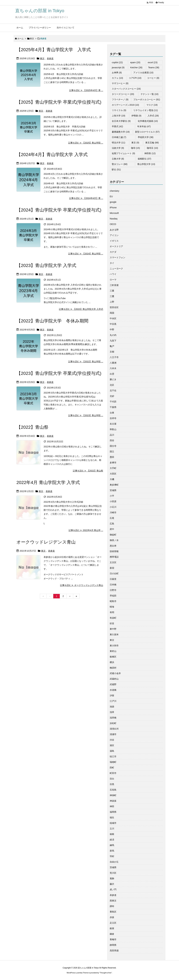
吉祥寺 (113, 418)
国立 (112, 452)
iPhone (113, 208)
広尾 (112, 518)
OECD (113, 224)
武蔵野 (113, 684)
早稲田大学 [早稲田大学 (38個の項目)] (146, 137)
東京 (32, 39)
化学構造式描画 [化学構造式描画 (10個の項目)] (148, 121)
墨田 (112, 457)
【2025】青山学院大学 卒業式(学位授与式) (59, 102)
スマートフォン (117, 257)
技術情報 (114, 551)
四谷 (112, 440)
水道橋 (113, 690)
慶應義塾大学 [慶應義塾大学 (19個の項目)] (121, 132)
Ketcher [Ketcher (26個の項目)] (136, 67)
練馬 (112, 845)
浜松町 (113, 723)
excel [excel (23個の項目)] (153, 62)
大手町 (113, 468)
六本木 (113, 368)
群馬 (112, 851)
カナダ (113, 252)
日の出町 (114, 573)
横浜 (112, 662)
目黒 (112, 784)
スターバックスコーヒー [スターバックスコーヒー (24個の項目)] (126, 89)
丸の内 (113, 335)
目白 (112, 779)
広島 (112, 524)
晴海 (112, 607)
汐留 (112, 695)
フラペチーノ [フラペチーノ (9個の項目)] (120, 99)
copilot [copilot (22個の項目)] (117, 62)
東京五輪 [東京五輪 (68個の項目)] (152, 143)
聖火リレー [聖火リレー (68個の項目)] (120, 164)
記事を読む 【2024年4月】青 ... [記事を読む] (86, 198)
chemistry (114, 191)
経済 (112, 840)
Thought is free (106, 973)
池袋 (112, 707)
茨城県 (113, 867)
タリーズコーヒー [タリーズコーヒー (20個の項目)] (123, 94)
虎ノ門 (113, 890)
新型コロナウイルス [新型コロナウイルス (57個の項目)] (147, 132)
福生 (112, 817)
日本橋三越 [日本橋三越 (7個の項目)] (119, 137)
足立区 (113, 923)
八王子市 (114, 357)
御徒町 (113, 535)
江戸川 (113, 701)
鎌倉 (112, 934)
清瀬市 (113, 734)
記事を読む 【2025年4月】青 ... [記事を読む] (86, 90)
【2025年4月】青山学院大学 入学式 (54, 50)
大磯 (112, 479)
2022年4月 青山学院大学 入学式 (48, 482)
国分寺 (113, 446)
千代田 (113, 402)
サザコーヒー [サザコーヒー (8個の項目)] (120, 83)
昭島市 (113, 601)
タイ (112, 263)
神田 (112, 806)
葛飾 (112, 878)
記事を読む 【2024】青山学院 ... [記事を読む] (86, 254)
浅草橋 (113, 718)
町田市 (113, 773)
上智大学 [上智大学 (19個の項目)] (119, 116)
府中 (112, 529)
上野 (112, 302)
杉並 (112, 623)
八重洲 (113, 363)
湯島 (112, 751)
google (113, 202)
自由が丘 (114, 862)
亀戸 (112, 346)
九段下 (113, 341)
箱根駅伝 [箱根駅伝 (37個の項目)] (144, 159)
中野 (112, 330)
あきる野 (114, 230)
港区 (112, 745)
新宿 (112, 568)
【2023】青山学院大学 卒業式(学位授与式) (59, 373)
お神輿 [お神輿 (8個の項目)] (117, 73)
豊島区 (113, 912)
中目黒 (113, 324)
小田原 (113, 501)
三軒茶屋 (114, 285)
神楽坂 (113, 801)
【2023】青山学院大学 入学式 (46, 265)
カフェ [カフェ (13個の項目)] (117, 78)
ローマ (113, 280)
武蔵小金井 (115, 673)
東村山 (113, 651)
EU (111, 196)
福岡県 (113, 812)
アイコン (114, 235)
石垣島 (113, 790)
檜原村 (113, 668)
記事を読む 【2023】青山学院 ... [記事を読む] (86, 415)
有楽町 (113, 618)
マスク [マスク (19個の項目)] (152, 105)
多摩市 (113, 463)
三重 (112, 291)
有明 (112, 612)
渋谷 (112, 740)
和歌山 (113, 429)
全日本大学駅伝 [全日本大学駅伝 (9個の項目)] (121, 121)
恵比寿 (113, 546)
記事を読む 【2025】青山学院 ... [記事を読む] (86, 143)
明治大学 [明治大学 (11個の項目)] (119, 143)
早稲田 (113, 596)
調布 (112, 906)
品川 (112, 435)
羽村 (112, 856)
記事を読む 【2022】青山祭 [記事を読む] (88, 471)
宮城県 (113, 490)
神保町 (113, 795)
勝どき (113, 379)
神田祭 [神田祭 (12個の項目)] (150, 153)
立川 (112, 829)
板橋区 (113, 657)
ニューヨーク (116, 269)
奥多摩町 (114, 485)
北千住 (113, 391)
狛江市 (113, 756)
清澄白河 (114, 729)
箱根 (112, 834)
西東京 (113, 901)
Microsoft (114, 213)
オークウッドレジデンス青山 (46, 542)
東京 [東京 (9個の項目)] (135, 143)
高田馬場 (114, 951)
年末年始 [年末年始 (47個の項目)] (144, 126)
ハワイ (113, 274)
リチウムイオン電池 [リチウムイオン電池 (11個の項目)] (146, 110)
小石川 (113, 507)
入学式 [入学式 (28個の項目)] (153, 116)
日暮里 (113, 579)
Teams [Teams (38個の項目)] (154, 67)
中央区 (113, 318)
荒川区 (113, 873)
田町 (112, 768)
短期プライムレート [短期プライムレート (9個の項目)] (123, 153)
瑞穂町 (113, 762)
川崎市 (113, 512)
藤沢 (112, 884)
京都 (112, 352)
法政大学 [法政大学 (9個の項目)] (118, 148)
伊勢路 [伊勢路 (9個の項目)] (136, 116)
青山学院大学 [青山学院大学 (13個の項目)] (146, 164)
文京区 (113, 562)
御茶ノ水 (114, 540)
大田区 (113, 474)
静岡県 (113, 945)
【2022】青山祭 (32, 427)
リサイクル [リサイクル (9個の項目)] (119, 110)
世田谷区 (114, 307)
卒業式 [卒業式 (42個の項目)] (117, 126)
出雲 (112, 374)
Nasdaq (114, 219)
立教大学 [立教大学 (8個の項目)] (118, 159)
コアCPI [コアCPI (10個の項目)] (135, 78)
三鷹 (112, 296)
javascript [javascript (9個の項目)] (118, 67)
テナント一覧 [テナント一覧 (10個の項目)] (150, 94)
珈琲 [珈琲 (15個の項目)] (135, 148)
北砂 (112, 396)
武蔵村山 (114, 679)
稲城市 (113, 823)
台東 (112, 413)
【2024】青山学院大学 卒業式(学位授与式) (59, 210)
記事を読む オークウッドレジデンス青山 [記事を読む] (82, 585)
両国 (112, 313)
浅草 (112, 712)
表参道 (50, 58)
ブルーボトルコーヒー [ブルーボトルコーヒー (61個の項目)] (147, 99)
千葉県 (113, 407)
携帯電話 (114, 557)
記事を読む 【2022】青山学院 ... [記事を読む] (86, 362)
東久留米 (114, 634)
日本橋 (113, 585)
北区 (112, 385)
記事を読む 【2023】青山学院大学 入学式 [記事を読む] (81, 309)
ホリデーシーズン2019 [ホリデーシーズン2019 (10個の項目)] (125, 105)
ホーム (20, 39)
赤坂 (112, 917)
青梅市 (113, 939)
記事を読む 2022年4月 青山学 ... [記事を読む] (86, 530)
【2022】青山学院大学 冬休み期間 (52, 321)
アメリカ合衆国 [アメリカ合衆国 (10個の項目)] (143, 73)
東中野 (113, 629)
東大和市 (114, 646)
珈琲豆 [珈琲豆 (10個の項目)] (152, 148)
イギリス (114, 241)
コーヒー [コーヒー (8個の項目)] (153, 78)
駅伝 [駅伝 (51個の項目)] (116, 170)
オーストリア (116, 246)
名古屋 (113, 424)
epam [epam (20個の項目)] (135, 62)
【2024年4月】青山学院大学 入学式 (52, 155)
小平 (112, 496)
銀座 (112, 928)
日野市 (113, 590)
